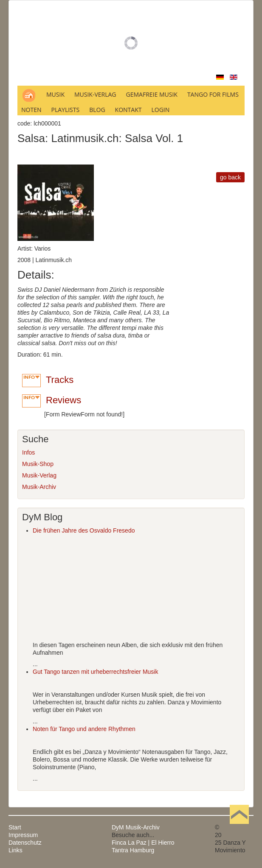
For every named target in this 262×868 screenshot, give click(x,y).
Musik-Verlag (39, 475)
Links (15, 850)
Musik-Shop (38, 464)
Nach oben (239, 827)
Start (15, 827)
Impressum (23, 835)
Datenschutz (25, 843)
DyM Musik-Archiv (136, 827)
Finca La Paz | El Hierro (143, 843)
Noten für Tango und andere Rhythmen (84, 729)
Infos (28, 452)
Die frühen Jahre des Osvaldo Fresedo (84, 530)
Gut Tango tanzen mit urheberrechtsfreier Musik (95, 672)
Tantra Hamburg (133, 850)
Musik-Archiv (39, 487)
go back (230, 177)
